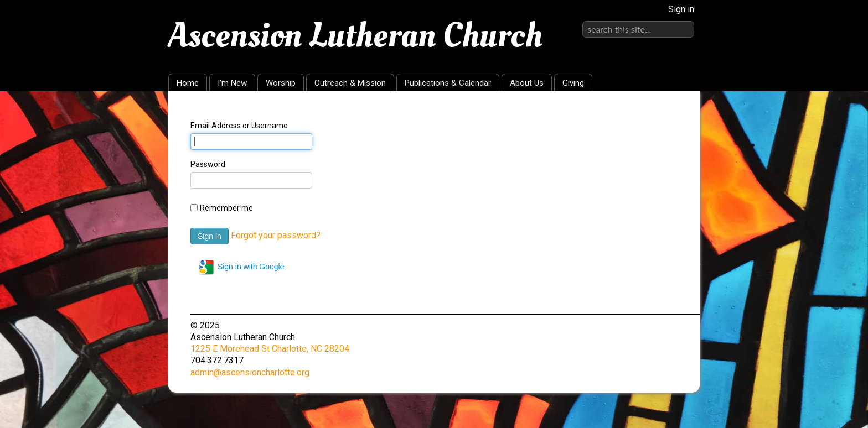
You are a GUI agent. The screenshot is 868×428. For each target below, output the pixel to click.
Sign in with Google (241, 267)
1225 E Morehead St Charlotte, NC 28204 (270, 349)
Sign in (681, 9)
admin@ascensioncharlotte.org (250, 372)
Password (208, 164)
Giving (573, 83)
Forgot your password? (276, 235)
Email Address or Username (239, 126)
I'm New (232, 83)
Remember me (226, 208)
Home (188, 83)
